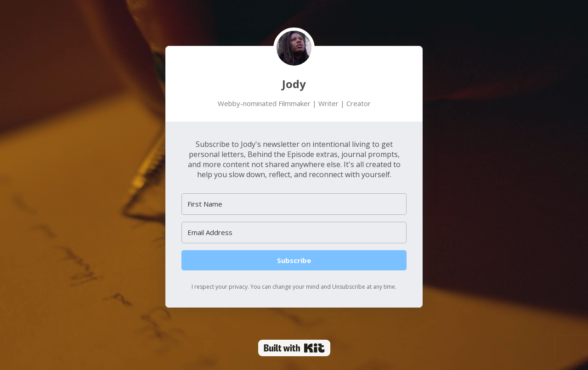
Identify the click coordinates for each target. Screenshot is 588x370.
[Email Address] (294, 233)
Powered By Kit (294, 348)
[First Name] (294, 204)
